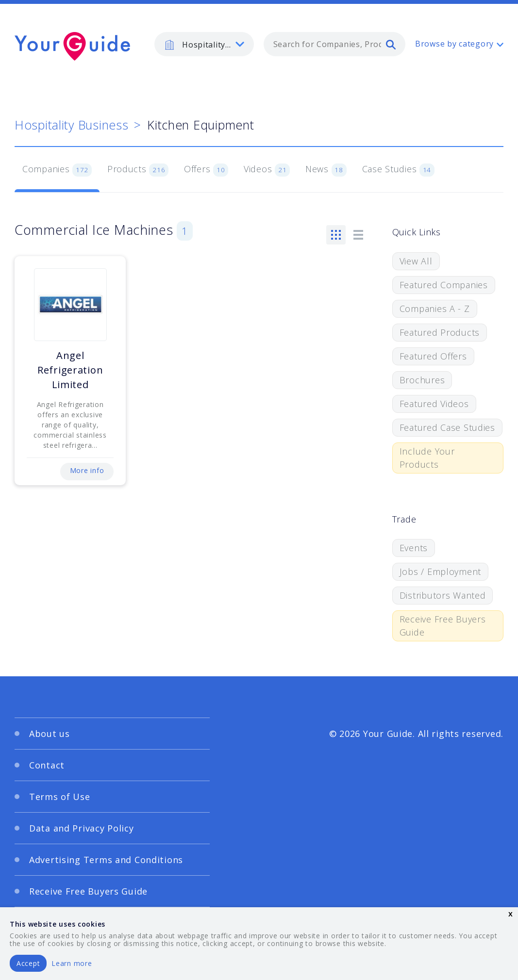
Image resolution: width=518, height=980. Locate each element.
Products (138, 170)
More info (87, 470)
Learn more (72, 963)
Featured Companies (444, 285)
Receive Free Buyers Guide (443, 626)
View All (416, 261)
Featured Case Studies (447, 427)
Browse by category (454, 44)
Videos (267, 170)
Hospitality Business (71, 125)
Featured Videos (434, 404)
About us (50, 734)
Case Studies (398, 170)
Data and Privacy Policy (82, 828)
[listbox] (204, 44)
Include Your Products (427, 458)
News (326, 170)
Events (414, 548)
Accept (28, 963)
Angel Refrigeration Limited (70, 370)
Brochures (422, 380)
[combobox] (334, 44)
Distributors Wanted (443, 595)
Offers (206, 170)
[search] (391, 44)
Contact (47, 765)
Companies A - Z (435, 309)
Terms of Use (60, 797)
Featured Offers (433, 356)
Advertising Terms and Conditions (106, 860)
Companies (57, 170)
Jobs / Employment (440, 572)
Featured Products (440, 332)
